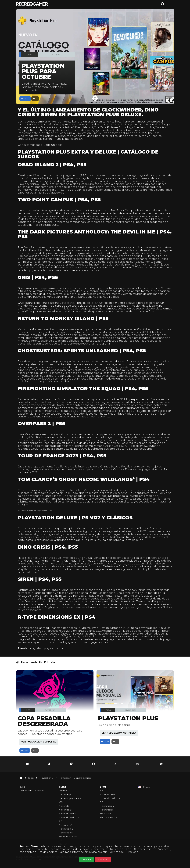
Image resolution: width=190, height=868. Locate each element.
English (147, 790)
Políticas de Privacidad (123, 852)
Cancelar (103, 860)
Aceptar (87, 860)
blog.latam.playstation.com (49, 651)
